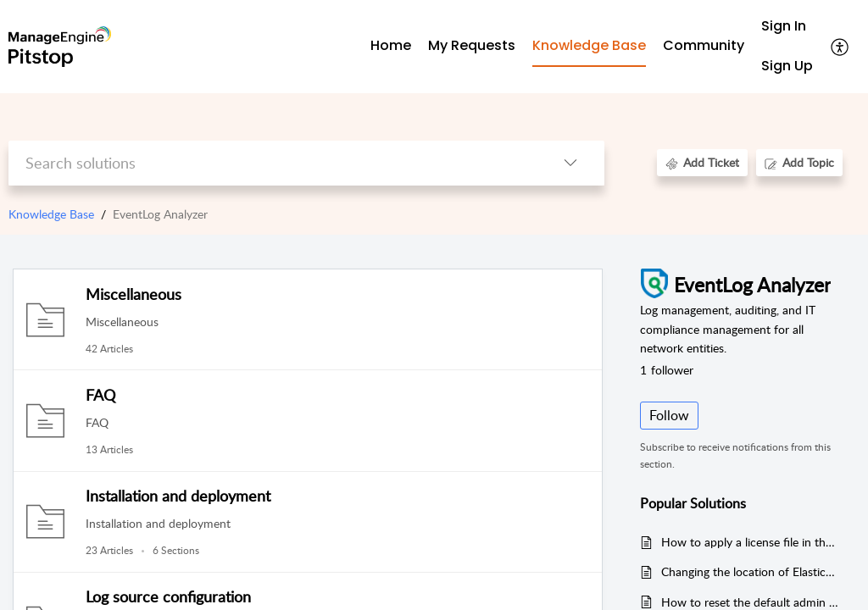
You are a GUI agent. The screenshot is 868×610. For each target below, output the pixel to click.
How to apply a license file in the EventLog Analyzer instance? (750, 542)
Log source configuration (168, 596)
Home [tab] (391, 45)
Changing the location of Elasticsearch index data (750, 571)
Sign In (784, 26)
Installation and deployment (178, 496)
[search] (272, 163)
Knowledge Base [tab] (589, 45)
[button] (840, 47)
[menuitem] (787, 27)
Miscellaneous (134, 294)
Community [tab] (704, 45)
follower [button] (667, 370)
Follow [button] (669, 415)
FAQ (100, 395)
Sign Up (787, 66)
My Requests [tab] (472, 45)
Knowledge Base (51, 214)
